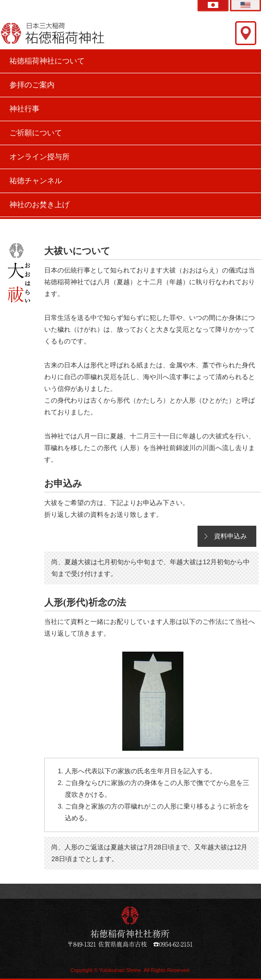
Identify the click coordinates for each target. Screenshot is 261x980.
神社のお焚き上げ (40, 205)
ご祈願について (36, 133)
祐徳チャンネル (36, 181)
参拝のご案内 (32, 85)
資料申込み (230, 536)
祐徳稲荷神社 (53, 33)
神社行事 (24, 109)
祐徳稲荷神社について (47, 61)
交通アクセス (246, 33)
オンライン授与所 (40, 157)
